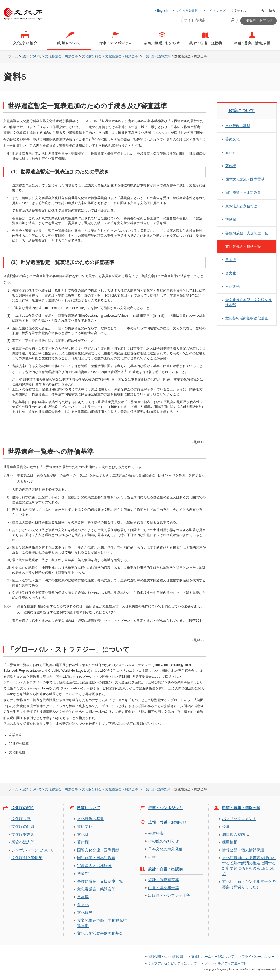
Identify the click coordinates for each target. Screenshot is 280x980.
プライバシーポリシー (258, 957)
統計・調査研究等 (164, 880)
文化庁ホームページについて (213, 957)
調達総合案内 (234, 834)
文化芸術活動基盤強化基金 (247, 318)
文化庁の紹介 (23, 808)
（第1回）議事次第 (157, 56)
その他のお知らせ (164, 841)
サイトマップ (216, 11)
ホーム (13, 56)
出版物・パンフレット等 (169, 895)
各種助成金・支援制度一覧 (247, 233)
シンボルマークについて (33, 850)
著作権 (231, 166)
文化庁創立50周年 (27, 858)
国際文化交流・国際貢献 (245, 179)
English (162, 11)
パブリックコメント (239, 819)
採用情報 (230, 842)
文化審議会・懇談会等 (62, 56)
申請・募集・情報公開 (241, 808)
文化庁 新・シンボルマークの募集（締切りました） (249, 884)
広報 (152, 857)
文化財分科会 (92, 56)
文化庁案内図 (23, 834)
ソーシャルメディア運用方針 (226, 963)
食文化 (231, 273)
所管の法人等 (23, 842)
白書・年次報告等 (164, 888)
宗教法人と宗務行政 (241, 206)
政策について (32, 56)
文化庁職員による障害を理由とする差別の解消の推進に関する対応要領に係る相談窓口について (249, 866)
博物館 (231, 219)
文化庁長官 (21, 819)
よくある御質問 (187, 11)
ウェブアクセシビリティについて (172, 963)
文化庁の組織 (23, 827)
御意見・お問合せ (259, 20)
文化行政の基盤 (238, 126)
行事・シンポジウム (165, 808)
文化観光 (232, 287)
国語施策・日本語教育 (243, 193)
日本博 (231, 260)
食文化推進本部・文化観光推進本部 (248, 302)
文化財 (231, 153)
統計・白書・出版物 (165, 869)
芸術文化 (232, 139)
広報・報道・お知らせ (167, 822)
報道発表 (156, 833)
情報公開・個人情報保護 (243, 850)
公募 (226, 827)
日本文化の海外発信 (165, 849)
